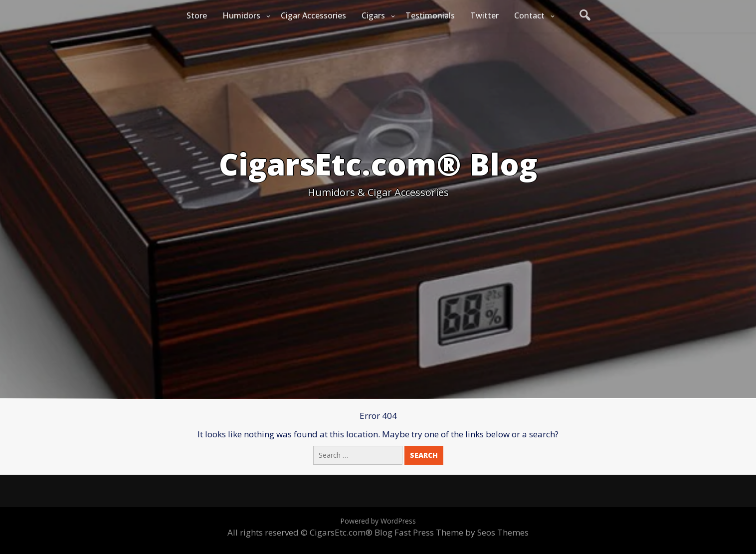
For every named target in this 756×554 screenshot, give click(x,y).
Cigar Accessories (313, 15)
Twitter (484, 15)
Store (197, 15)
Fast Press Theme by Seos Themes (462, 532)
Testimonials (430, 15)
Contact (529, 15)
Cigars (373, 15)
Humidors (241, 15)
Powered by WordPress (378, 521)
